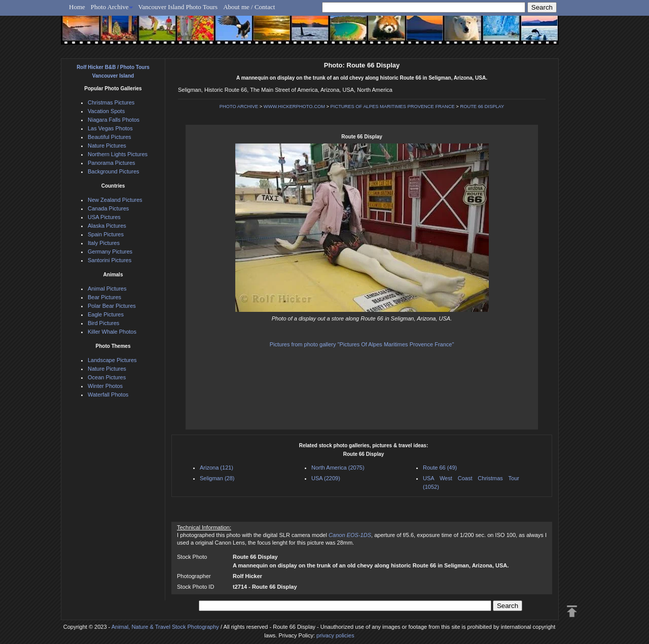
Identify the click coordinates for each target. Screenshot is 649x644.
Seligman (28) (217, 478)
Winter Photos (105, 386)
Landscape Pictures (112, 360)
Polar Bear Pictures (112, 306)
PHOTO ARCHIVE (239, 106)
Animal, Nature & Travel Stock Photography (165, 627)
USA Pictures (104, 217)
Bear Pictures (104, 297)
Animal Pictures (107, 289)
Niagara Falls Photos (114, 120)
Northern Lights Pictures (118, 154)
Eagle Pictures (106, 314)
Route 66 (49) (440, 468)
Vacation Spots (106, 111)
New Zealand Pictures (115, 200)
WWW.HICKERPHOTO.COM (294, 106)
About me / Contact (249, 7)
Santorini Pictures (110, 260)
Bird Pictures (103, 323)
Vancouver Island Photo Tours (178, 7)
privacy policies (335, 635)
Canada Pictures (108, 208)
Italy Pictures (104, 243)
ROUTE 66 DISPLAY (482, 106)
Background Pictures (114, 171)
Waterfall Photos (108, 395)
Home (77, 7)
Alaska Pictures (107, 226)
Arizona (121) (217, 468)
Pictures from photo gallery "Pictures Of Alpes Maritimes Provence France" (362, 344)
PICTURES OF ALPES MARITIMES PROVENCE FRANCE (393, 106)
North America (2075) (338, 468)
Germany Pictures (110, 252)
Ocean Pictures (107, 377)
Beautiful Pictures (110, 137)
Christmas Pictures (111, 102)
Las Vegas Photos (110, 128)
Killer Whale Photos (112, 332)
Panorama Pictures (112, 163)
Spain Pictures (106, 234)
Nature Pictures (107, 146)
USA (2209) (326, 478)
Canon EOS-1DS (350, 535)
